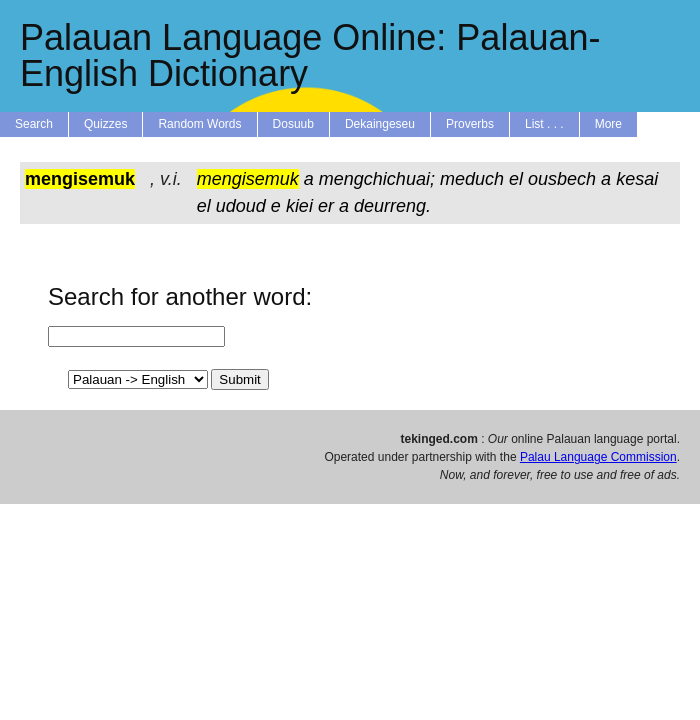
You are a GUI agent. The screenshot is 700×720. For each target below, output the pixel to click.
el (516, 179)
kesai (637, 179)
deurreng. (392, 206)
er (326, 206)
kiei (299, 206)
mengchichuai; (377, 179)
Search (34, 124)
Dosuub (293, 124)
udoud (241, 206)
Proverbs (470, 124)
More (608, 124)
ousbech (562, 179)
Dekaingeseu (380, 124)
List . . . (544, 124)
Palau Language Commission (598, 457)
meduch (472, 179)
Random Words (199, 124)
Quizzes (105, 124)
